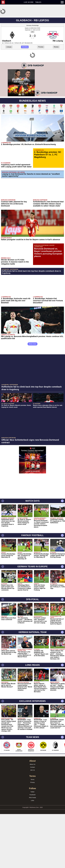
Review (56, 71)
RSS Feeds (33, 845)
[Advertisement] (32, 30)
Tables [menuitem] (38, 2)
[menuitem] (4, 2)
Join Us (32, 818)
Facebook (32, 842)
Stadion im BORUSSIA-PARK (32, 52)
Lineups (9, 71)
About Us (32, 812)
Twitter (32, 839)
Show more (33, 392)
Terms (33, 827)
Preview (41, 71)
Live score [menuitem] (29, 2)
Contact (32, 815)
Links (32, 848)
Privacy (32, 830)
